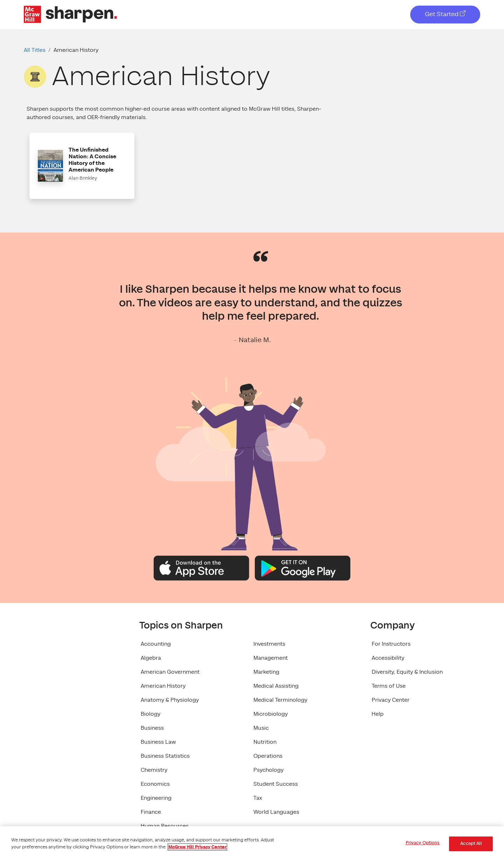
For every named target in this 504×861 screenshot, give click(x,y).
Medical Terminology (280, 700)
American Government (170, 672)
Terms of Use (389, 686)
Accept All (471, 844)
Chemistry (154, 770)
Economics (155, 784)
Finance (151, 812)
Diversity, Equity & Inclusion (407, 672)
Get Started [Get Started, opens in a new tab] (445, 14)
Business (152, 728)
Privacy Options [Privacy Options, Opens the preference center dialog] (423, 843)
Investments (269, 644)
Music (261, 728)
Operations (268, 756)
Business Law (158, 742)
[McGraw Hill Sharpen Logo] (70, 14)
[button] (82, 166)
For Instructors (391, 644)
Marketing (266, 672)
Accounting (156, 644)
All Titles (35, 50)
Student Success (276, 784)
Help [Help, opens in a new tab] (378, 714)
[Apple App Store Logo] (201, 568)
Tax (258, 798)
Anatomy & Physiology (170, 700)
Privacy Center (391, 700)
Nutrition (265, 742)
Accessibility (388, 658)
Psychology (268, 770)
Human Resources (165, 826)
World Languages (276, 812)
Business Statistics (165, 756)
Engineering (156, 798)
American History (163, 686)
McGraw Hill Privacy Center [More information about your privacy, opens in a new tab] (197, 847)
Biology (150, 714)
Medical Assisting (276, 686)
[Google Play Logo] (303, 568)
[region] (252, 844)
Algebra (151, 658)
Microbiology (271, 714)
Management (271, 658)
